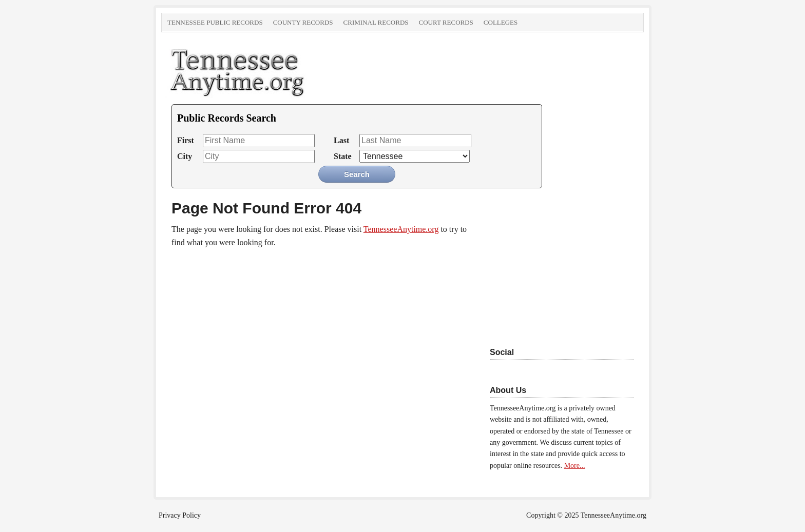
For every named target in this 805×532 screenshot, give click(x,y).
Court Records (446, 22)
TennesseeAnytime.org (277, 71)
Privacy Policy (180, 515)
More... (575, 466)
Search (357, 174)
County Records (303, 22)
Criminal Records (376, 22)
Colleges (501, 22)
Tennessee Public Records (215, 22)
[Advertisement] (554, 263)
